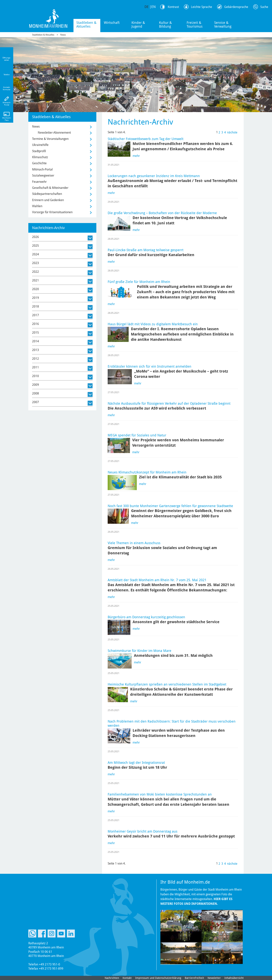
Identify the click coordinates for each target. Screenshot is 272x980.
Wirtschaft (112, 23)
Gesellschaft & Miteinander (50, 188)
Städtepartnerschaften (47, 194)
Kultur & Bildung (165, 24)
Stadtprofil (39, 151)
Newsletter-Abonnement (54, 133)
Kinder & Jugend (138, 24)
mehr (136, 156)
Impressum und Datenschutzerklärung (158, 978)
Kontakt (127, 978)
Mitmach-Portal (42, 169)
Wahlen (37, 206)
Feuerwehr (39, 182)
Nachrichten (112, 978)
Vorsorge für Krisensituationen (52, 212)
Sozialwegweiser (43, 175)
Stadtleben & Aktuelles (86, 24)
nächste (232, 132)
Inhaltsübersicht (234, 978)
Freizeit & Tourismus (195, 24)
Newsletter (214, 978)
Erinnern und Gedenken (48, 200)
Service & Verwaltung (223, 24)
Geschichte (39, 163)
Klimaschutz (40, 157)
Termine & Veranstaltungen (50, 139)
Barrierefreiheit (194, 978)
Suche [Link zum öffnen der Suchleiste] (264, 7)
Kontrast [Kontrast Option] (173, 7)
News (63, 35)
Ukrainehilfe (40, 145)
